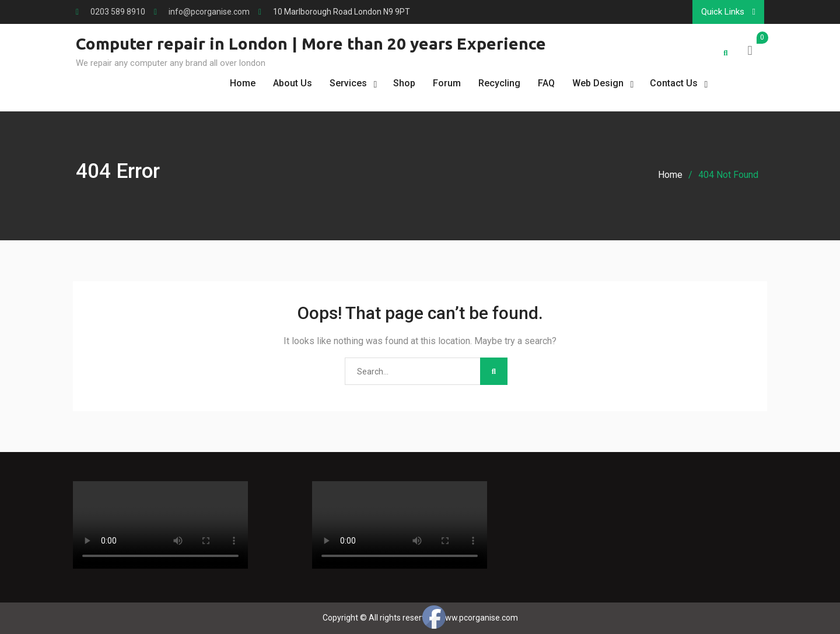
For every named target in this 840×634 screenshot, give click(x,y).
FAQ (546, 83)
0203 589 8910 (118, 12)
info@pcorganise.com (209, 12)
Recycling (499, 83)
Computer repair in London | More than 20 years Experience (311, 43)
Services (348, 83)
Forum (447, 83)
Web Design (598, 83)
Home (243, 83)
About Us (293, 83)
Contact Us (674, 83)
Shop (404, 83)
